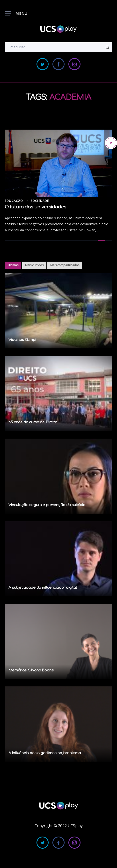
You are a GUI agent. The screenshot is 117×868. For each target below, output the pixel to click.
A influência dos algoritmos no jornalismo (45, 753)
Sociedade (40, 201)
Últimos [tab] (13, 265)
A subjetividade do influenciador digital (43, 588)
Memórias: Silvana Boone (31, 670)
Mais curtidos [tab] (34, 265)
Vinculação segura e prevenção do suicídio (47, 505)
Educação (14, 201)
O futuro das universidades (35, 207)
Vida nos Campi (22, 340)
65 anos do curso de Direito (33, 422)
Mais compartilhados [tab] (65, 265)
